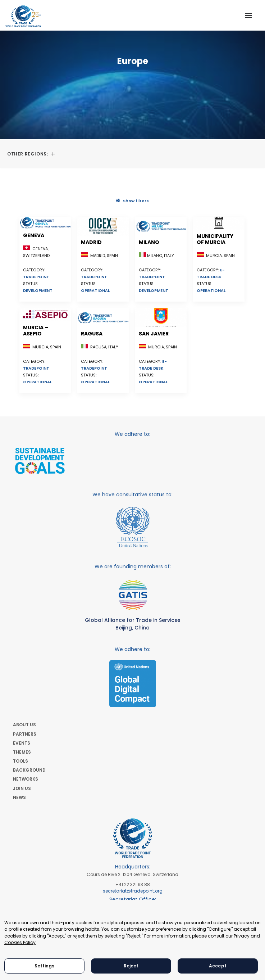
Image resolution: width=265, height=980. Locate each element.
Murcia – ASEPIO (36, 331)
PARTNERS (25, 734)
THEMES (22, 752)
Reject (131, 966)
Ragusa (92, 334)
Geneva (34, 235)
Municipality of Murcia (215, 239)
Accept (218, 966)
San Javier (154, 334)
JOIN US (22, 788)
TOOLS (20, 761)
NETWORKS (26, 779)
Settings (45, 966)
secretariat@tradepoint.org (133, 891)
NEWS (19, 797)
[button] (248, 15)
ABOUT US (24, 725)
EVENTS (22, 743)
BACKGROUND (29, 770)
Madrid (91, 242)
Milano (149, 242)
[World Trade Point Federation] (23, 16)
